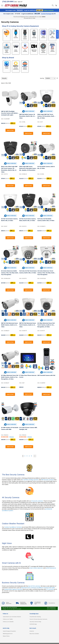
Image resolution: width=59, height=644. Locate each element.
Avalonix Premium (25, 66)
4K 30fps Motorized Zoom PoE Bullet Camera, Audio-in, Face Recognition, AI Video (10, 377)
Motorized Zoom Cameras (43, 48)
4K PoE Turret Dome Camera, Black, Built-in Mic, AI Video (28, 220)
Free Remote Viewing (35, 617)
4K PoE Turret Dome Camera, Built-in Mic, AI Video (10, 220)
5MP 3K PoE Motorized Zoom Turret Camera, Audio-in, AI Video (28, 325)
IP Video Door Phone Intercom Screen (28, 376)
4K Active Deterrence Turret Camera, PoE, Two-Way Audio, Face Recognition (46, 273)
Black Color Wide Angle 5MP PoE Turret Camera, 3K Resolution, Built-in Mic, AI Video (9, 169)
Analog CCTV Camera (25, 35)
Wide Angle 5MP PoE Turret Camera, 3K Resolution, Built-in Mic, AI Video (46, 116)
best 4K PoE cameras (34, 586)
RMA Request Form (8, 634)
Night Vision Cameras (34, 48)
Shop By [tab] (4, 78)
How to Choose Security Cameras (38, 619)
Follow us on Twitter (8, 619)
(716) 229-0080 (8, 2)
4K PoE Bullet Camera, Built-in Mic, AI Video (46, 167)
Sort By (42, 78)
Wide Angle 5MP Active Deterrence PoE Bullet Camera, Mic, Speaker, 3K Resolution (28, 168)
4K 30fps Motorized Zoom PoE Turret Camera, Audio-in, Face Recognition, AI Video (46, 325)
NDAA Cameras (52, 48)
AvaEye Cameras (49, 10)
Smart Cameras (43, 34)
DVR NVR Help (33, 624)
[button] (28, 111)
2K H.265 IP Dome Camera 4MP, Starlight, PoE (28, 428)
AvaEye (7, 65)
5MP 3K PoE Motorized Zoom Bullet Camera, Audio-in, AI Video (9, 325)
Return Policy (6, 636)
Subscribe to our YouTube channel (12, 617)
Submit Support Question (9, 631)
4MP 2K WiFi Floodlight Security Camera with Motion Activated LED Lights (9, 113)
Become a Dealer (34, 634)
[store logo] (16, 5)
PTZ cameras (50, 589)
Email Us (32, 631)
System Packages (46, 14)
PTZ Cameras (34, 34)
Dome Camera (16, 48)
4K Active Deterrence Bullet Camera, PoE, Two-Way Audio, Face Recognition (10, 273)
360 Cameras (25, 48)
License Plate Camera (7, 48)
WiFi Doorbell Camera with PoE (46, 375)
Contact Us (57, 34)
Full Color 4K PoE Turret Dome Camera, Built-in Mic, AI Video (28, 272)
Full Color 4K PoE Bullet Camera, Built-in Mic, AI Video (46, 220)
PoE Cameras (16, 34)
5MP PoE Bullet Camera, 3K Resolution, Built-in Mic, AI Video (27, 116)
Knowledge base (34, 614)
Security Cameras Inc (16, 66)
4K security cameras (37, 501)
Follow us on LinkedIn (8, 622)
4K (7, 33)
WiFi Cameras (52, 34)
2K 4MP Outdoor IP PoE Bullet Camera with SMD (10, 428)
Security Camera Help (35, 622)
